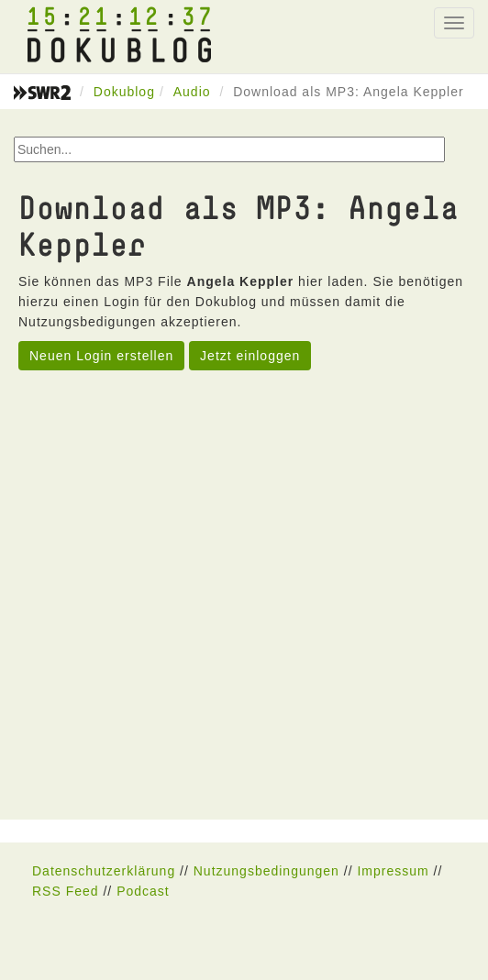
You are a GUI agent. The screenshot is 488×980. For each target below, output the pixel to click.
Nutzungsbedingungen (266, 871)
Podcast (143, 891)
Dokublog (124, 92)
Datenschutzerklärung (104, 871)
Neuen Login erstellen (101, 356)
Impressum (393, 871)
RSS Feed (66, 891)
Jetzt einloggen (250, 356)
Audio (192, 92)
